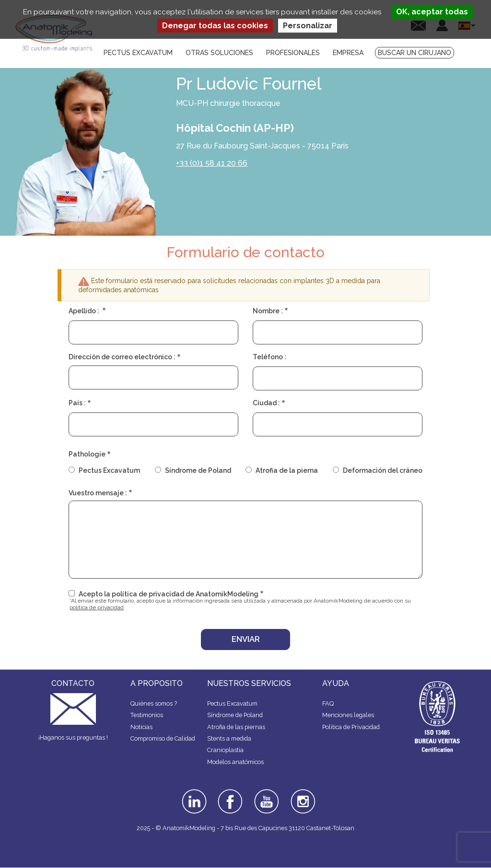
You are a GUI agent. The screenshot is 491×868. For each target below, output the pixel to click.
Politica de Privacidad (351, 727)
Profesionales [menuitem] (293, 53)
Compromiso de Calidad (163, 738)
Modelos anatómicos (235, 762)
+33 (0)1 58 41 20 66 (212, 163)
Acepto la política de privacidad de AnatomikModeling (169, 594)
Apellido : (85, 311)
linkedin (193, 792)
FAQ (328, 703)
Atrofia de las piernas (236, 727)
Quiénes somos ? (154, 703)
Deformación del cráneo (383, 470)
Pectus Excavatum (109, 470)
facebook (230, 792)
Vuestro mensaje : (98, 493)
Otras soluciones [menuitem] (219, 53)
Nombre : (268, 311)
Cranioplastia (225, 750)
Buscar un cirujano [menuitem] (415, 53)
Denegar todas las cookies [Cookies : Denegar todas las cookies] (215, 26)
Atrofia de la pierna (287, 470)
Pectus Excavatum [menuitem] (138, 53)
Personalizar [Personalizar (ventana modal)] (308, 26)
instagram (302, 796)
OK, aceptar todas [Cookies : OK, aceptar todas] (432, 12)
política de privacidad (97, 607)
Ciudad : (266, 403)
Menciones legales (348, 715)
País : (77, 403)
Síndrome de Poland (198, 470)
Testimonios (147, 715)
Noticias (141, 727)
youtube (266, 792)
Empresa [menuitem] (348, 53)
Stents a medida (229, 738)
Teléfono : (269, 357)
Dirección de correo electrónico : (122, 357)
